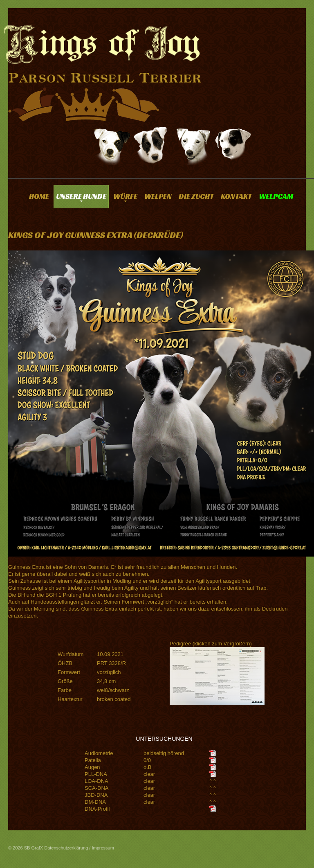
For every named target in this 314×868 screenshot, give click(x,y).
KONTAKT (236, 196)
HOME (39, 196)
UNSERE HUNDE (81, 196)
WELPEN (158, 196)
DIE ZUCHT (196, 196)
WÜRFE (125, 196)
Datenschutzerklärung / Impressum (79, 851)
